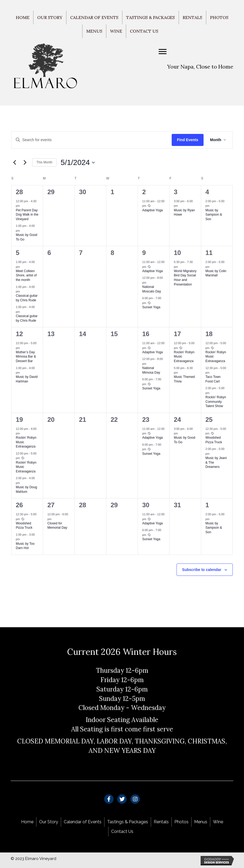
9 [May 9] (144, 253)
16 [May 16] (146, 334)
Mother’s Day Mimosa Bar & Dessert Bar (26, 357)
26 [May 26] (19, 505)
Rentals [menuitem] (192, 17)
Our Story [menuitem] (50, 17)
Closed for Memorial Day (57, 526)
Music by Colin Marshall (216, 273)
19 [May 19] (19, 420)
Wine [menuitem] (116, 31)
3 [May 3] (176, 192)
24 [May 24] (177, 420)
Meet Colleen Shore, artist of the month (26, 275)
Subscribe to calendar (202, 570)
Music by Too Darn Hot (25, 546)
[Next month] (25, 163)
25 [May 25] (209, 420)
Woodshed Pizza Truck (214, 440)
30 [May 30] (146, 505)
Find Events (188, 140)
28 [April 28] (19, 192)
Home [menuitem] (23, 17)
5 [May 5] (18, 253)
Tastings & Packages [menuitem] (151, 17)
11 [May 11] (209, 253)
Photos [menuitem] (219, 17)
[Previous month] (14, 163)
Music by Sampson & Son (214, 215)
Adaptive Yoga (153, 210)
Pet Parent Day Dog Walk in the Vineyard (27, 215)
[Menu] (163, 52)
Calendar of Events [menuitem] (94, 17)
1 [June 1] (207, 505)
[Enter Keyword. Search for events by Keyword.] (92, 140)
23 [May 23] (146, 420)
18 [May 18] (209, 334)
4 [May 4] (207, 192)
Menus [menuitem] (94, 31)
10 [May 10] (177, 253)
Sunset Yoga (151, 307)
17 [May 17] (177, 334)
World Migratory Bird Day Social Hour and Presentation (185, 278)
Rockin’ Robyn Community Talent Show (216, 402)
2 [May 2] (144, 192)
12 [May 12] (19, 334)
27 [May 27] (51, 505)
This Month (44, 162)
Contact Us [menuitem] (144, 31)
